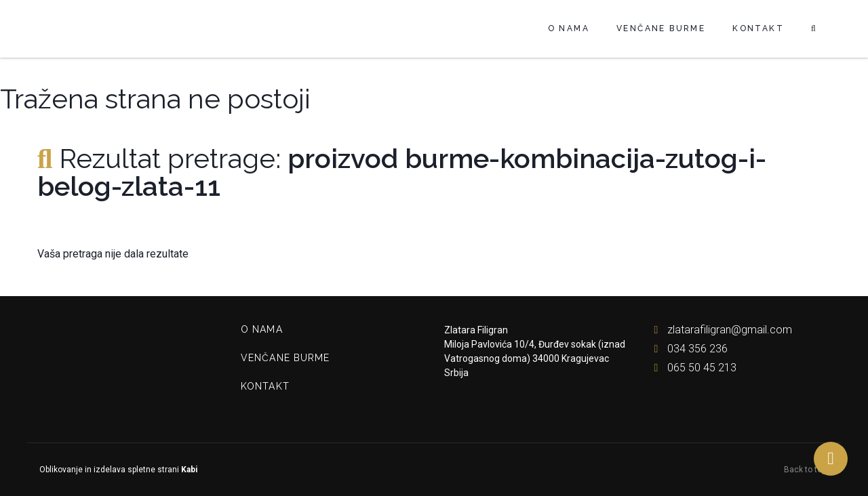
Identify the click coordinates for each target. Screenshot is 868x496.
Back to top (807, 470)
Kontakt (758, 28)
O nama (569, 28)
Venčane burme (661, 28)
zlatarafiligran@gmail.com (720, 330)
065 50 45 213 (692, 368)
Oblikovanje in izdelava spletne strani (117, 470)
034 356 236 (688, 349)
